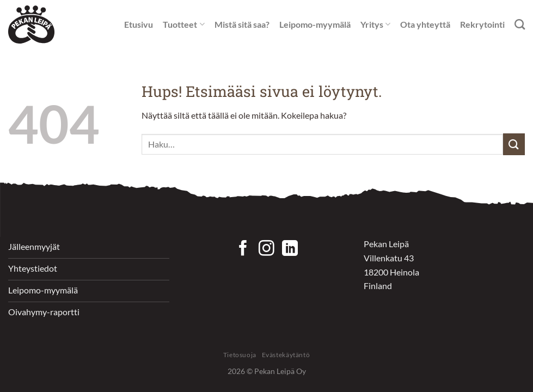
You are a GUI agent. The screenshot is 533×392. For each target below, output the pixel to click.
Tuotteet (183, 24)
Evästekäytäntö (286, 355)
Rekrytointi (482, 24)
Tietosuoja (240, 355)
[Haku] (520, 24)
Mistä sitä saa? (242, 24)
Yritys (375, 24)
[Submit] (514, 144)
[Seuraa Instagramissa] (266, 249)
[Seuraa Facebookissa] (243, 249)
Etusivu (139, 24)
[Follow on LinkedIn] (290, 249)
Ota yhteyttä (425, 24)
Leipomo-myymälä (315, 24)
